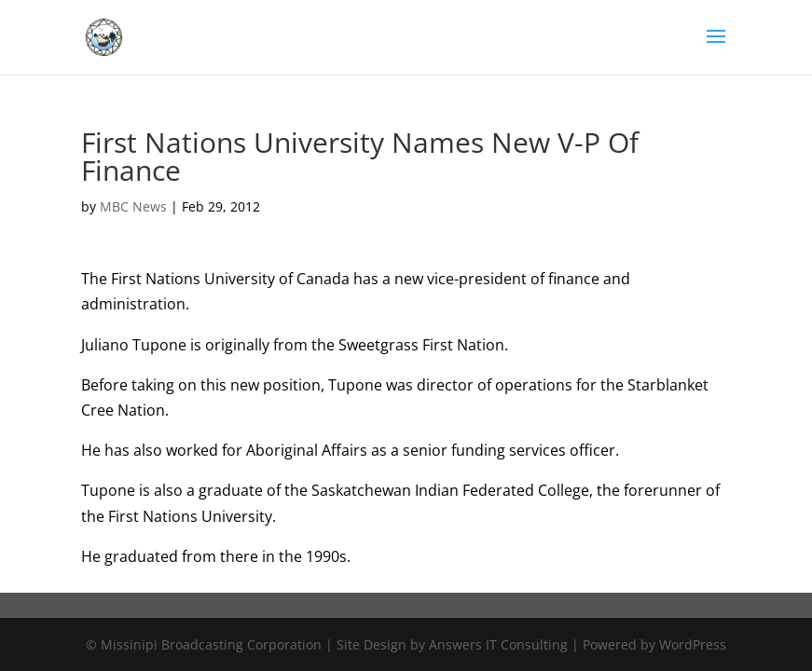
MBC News (133, 206)
